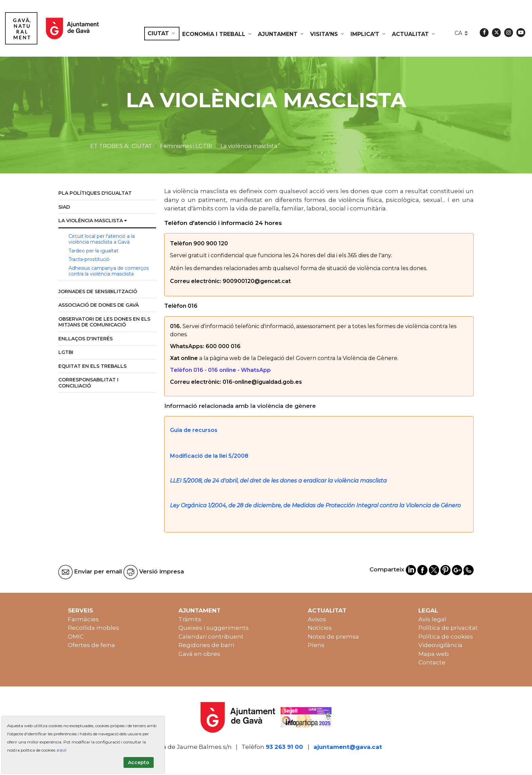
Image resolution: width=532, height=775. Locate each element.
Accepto (139, 762)
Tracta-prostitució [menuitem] (89, 259)
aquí (61, 750)
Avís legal (432, 619)
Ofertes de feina (91, 645)
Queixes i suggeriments (214, 628)
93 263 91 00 (284, 747)
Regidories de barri (206, 645)
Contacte (432, 662)
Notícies (320, 628)
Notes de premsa (333, 637)
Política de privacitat (448, 628)
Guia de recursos (194, 430)
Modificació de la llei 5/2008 (210, 456)
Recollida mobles (93, 628)
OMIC (76, 637)
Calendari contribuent (211, 637)
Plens (316, 645)
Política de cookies (446, 637)
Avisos (317, 619)
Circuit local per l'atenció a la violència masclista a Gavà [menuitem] (102, 239)
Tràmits (190, 619)
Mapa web (434, 654)
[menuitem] (162, 34)
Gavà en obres (199, 654)
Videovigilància (440, 645)
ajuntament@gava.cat (348, 747)
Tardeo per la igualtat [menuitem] (93, 251)
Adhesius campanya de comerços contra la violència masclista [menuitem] (109, 271)
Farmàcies (83, 619)
